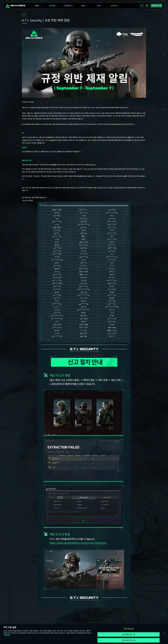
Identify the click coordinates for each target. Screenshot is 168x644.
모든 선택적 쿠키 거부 (129, 634)
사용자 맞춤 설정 (129, 629)
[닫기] (165, 633)
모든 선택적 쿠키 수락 (129, 640)
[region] (84, 634)
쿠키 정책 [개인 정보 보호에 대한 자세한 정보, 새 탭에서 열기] (7, 635)
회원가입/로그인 (157, 6)
